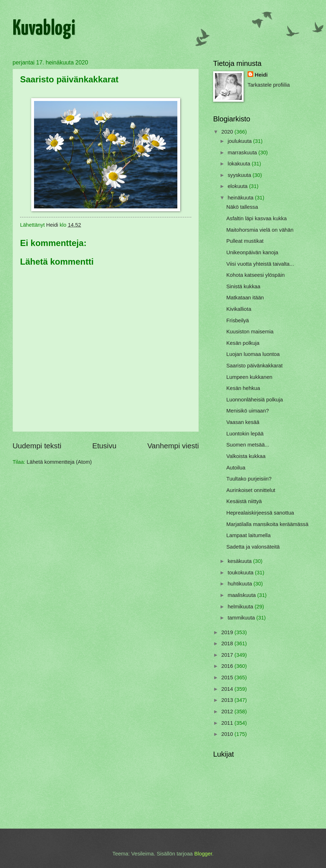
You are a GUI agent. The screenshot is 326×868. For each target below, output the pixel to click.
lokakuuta (239, 164)
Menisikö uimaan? (248, 411)
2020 (228, 132)
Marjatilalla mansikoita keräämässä (267, 524)
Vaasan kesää (243, 422)
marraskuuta (243, 153)
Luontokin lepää (245, 434)
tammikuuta (242, 618)
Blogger (203, 854)
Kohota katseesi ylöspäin (256, 275)
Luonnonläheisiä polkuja (255, 400)
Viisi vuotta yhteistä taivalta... (260, 264)
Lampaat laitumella (249, 535)
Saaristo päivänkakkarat (255, 366)
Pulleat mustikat (245, 241)
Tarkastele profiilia (269, 85)
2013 (228, 700)
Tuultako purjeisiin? (249, 479)
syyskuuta (240, 175)
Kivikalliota (239, 309)
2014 (228, 689)
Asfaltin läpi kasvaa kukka (257, 218)
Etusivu (104, 446)
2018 (228, 643)
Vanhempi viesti (173, 446)
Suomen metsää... (248, 445)
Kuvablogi (44, 29)
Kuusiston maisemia (250, 332)
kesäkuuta (240, 561)
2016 (228, 666)
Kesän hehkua (243, 388)
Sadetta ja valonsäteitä (253, 547)
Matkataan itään (245, 298)
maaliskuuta (242, 595)
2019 (228, 632)
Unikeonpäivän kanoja (252, 252)
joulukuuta (240, 141)
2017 (228, 655)
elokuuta (238, 186)
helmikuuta (241, 607)
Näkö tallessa (242, 207)
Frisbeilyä (238, 320)
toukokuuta (241, 573)
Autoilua (236, 468)
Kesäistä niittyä (244, 501)
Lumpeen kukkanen (249, 377)
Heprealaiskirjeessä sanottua (260, 513)
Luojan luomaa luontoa (253, 354)
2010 (228, 734)
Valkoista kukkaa (246, 456)
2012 (228, 712)
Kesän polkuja (243, 343)
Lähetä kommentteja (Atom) (59, 462)
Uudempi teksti (37, 446)
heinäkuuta (241, 198)
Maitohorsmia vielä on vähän (260, 230)
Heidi (261, 75)
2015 (228, 677)
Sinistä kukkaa (243, 286)
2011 (228, 723)
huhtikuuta (240, 584)
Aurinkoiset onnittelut (251, 490)
